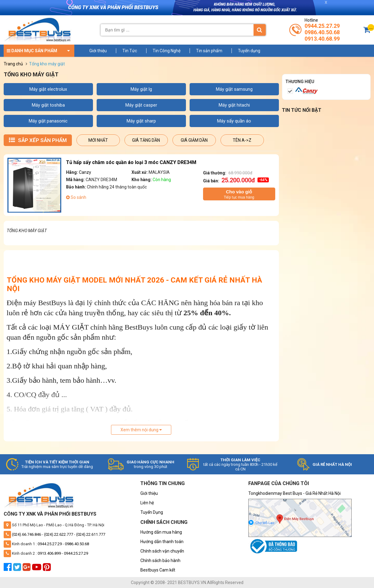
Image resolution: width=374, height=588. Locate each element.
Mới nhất (98, 140)
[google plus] (27, 569)
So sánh (76, 197)
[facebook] (8, 569)
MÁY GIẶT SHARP (141, 121)
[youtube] (37, 569)
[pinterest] (48, 569)
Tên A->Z (242, 140)
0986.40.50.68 (322, 32)
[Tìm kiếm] (260, 30)
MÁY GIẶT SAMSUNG (234, 89)
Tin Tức (130, 51)
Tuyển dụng (249, 51)
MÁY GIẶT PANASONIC (48, 121)
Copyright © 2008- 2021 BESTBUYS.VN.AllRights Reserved (187, 583)
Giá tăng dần (146, 140)
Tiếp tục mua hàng (239, 194)
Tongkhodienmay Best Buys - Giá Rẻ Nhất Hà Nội (294, 493)
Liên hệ (147, 503)
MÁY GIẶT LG (141, 89)
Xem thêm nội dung (141, 430)
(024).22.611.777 (91, 534)
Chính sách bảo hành (160, 561)
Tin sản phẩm (209, 51)
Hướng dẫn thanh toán (162, 542)
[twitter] (18, 569)
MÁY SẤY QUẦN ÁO (234, 121)
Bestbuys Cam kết (158, 570)
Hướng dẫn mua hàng (161, 532)
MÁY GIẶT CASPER (141, 105)
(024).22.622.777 (59, 534)
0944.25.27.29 (322, 26)
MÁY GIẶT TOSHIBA (48, 105)
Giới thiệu (98, 51)
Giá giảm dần (194, 140)
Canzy (85, 172)
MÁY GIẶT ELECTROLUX (48, 89)
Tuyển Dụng (152, 512)
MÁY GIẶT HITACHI (234, 105)
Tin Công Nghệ (167, 51)
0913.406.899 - (51, 553)
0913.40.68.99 (322, 39)
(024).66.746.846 (26, 534)
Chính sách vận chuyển (162, 551)
